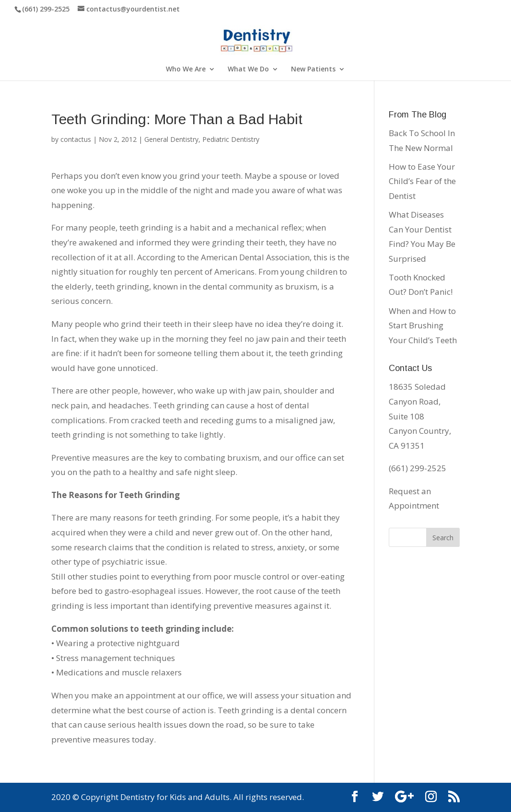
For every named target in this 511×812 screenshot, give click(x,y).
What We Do (248, 70)
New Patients (313, 70)
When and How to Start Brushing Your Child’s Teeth (423, 325)
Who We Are (186, 70)
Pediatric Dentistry (231, 139)
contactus (76, 139)
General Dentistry (171, 139)
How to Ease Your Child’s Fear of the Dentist (422, 181)
